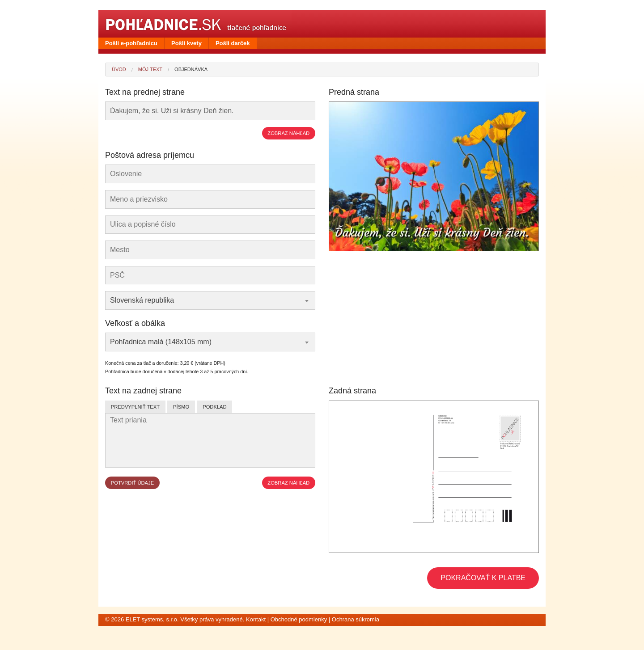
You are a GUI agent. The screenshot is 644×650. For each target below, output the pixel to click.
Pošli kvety (186, 43)
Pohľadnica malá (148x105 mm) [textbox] (161, 342)
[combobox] (210, 300)
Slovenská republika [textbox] (142, 300)
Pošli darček (233, 43)
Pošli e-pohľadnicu (131, 43)
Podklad (214, 407)
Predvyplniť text (135, 407)
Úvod (119, 69)
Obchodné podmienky (299, 619)
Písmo (181, 407)
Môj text (150, 69)
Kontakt (256, 619)
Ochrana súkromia (356, 619)
